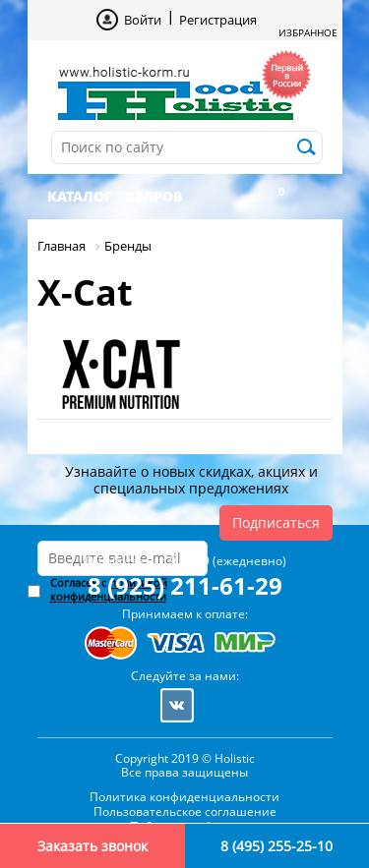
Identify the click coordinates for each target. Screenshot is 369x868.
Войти (143, 20)
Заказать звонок (92, 846)
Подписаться (276, 522)
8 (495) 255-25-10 (277, 846)
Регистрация (218, 20)
